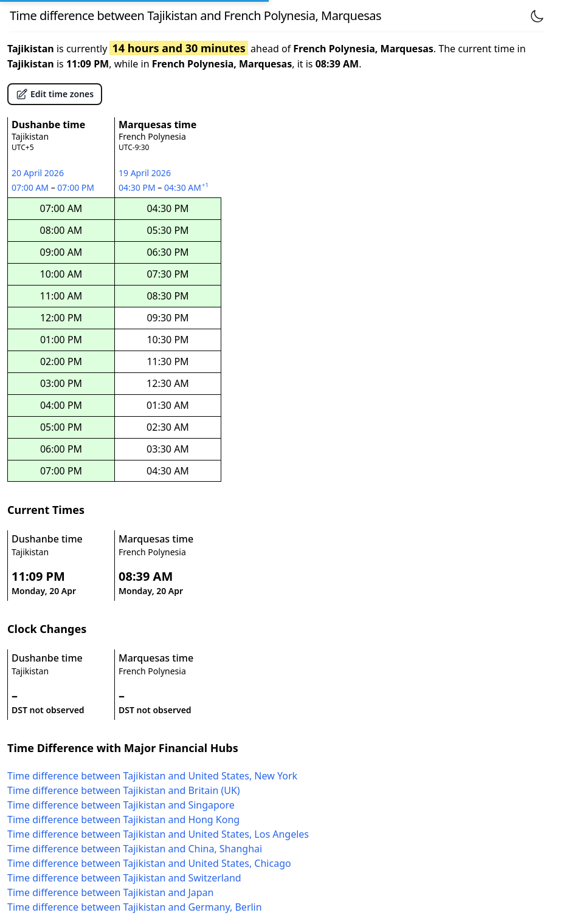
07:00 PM (76, 187)
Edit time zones (55, 94)
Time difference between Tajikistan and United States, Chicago (149, 863)
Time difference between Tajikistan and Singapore (121, 805)
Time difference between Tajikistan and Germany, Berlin (135, 907)
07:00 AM (31, 187)
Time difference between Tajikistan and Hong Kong (123, 820)
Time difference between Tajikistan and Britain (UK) (124, 790)
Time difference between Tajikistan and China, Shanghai (135, 849)
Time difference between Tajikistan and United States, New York (152, 776)
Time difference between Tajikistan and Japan (110, 892)
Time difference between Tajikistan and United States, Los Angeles (158, 834)
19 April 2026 (145, 173)
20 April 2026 (38, 173)
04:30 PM (138, 187)
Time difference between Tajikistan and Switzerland (124, 878)
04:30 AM (187, 187)
